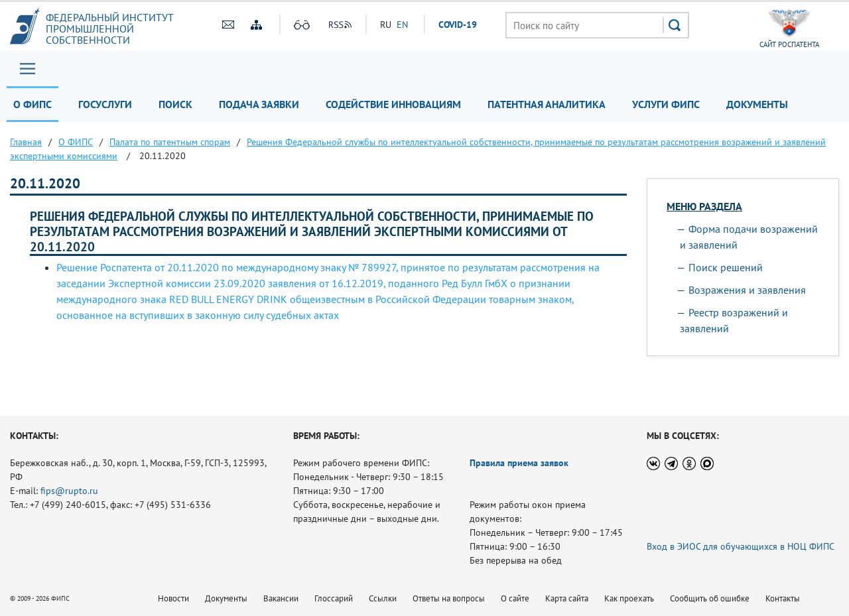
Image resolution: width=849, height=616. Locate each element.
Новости (173, 598)
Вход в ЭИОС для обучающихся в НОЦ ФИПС (741, 546)
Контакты (783, 598)
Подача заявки (259, 104)
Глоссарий (334, 598)
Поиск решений (726, 267)
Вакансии (281, 598)
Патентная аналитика (547, 104)
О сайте (515, 598)
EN (402, 25)
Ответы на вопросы (449, 598)
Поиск (175, 104)
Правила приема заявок (519, 463)
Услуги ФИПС (666, 104)
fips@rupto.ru (69, 491)
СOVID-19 (458, 25)
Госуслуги (105, 104)
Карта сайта (567, 598)
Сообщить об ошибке (710, 598)
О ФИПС (33, 104)
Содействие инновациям (393, 104)
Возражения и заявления (747, 290)
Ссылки (383, 598)
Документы (757, 104)
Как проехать (629, 598)
